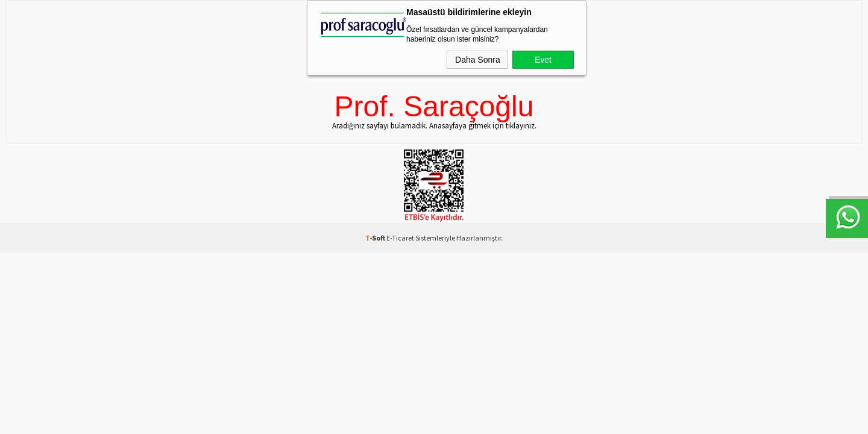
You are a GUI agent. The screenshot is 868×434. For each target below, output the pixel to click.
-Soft (376, 238)
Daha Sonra (478, 60)
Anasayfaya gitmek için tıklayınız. (483, 126)
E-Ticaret (400, 238)
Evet (543, 60)
